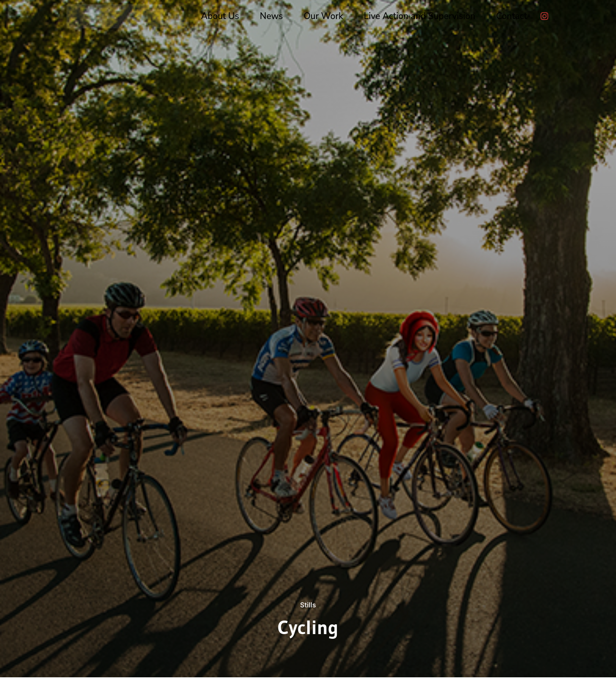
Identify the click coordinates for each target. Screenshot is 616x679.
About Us (220, 16)
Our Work (323, 16)
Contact (512, 16)
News (271, 16)
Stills (308, 605)
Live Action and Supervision (420, 16)
